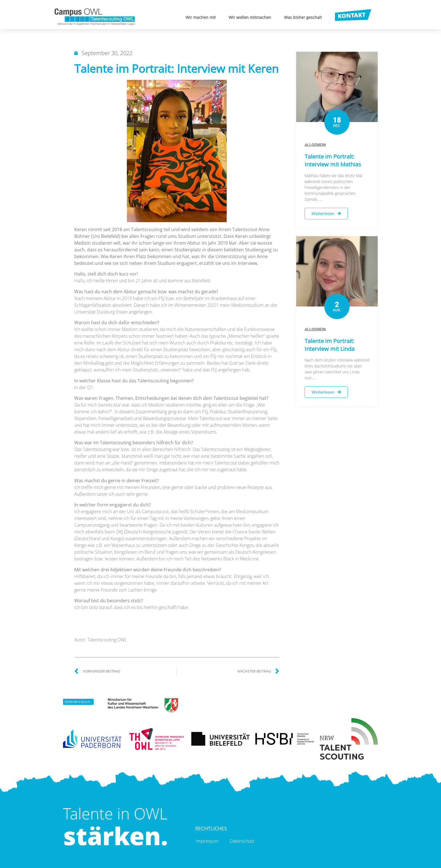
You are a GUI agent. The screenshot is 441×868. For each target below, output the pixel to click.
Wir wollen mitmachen (250, 17)
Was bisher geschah (303, 17)
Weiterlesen (326, 213)
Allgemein (315, 145)
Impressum (207, 841)
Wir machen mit (201, 17)
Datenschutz (242, 841)
